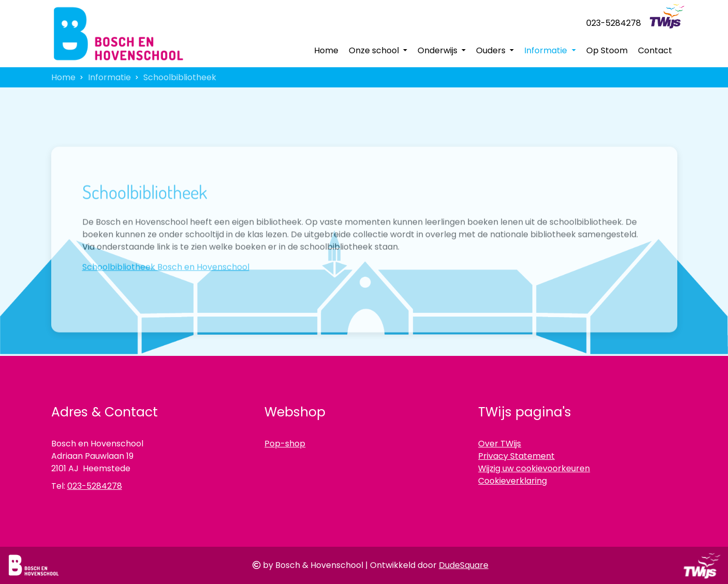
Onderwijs (439, 50)
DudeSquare (464, 565)
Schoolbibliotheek (180, 77)
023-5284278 (614, 23)
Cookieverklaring (512, 481)
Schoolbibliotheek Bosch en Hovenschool (166, 284)
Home (326, 50)
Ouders (492, 50)
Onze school (375, 50)
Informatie (547, 50)
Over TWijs (500, 444)
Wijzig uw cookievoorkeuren (534, 468)
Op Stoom (607, 50)
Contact (655, 50)
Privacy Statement (516, 456)
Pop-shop (285, 444)
